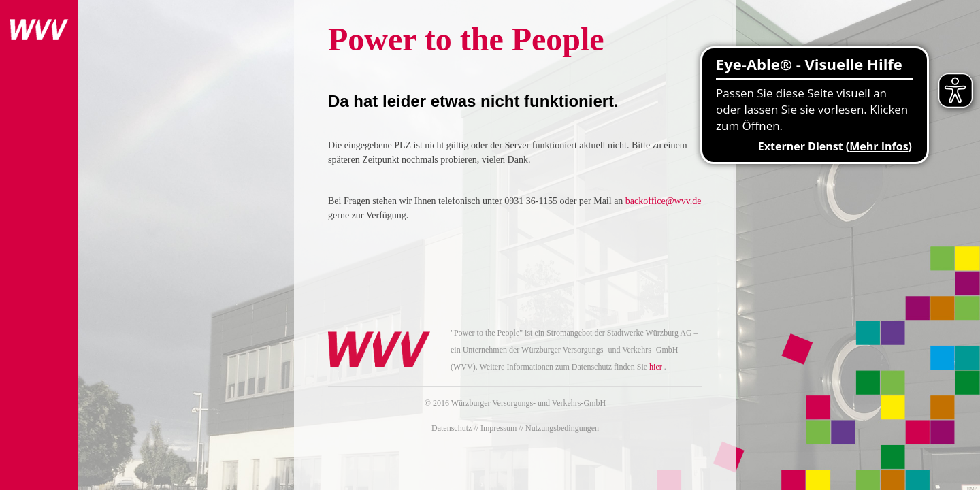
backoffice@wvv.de (664, 201)
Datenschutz (452, 428)
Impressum (499, 428)
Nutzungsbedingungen (562, 428)
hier (656, 367)
